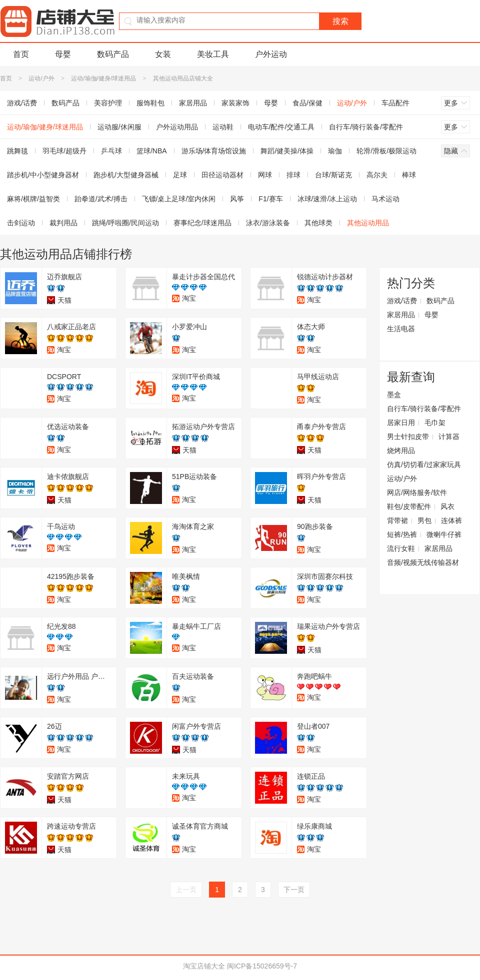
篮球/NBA (152, 151)
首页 (21, 54)
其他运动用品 (368, 223)
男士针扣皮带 (408, 437)
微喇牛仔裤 (444, 534)
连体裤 (451, 520)
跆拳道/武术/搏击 (101, 199)
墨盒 (394, 395)
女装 (163, 54)
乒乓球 (111, 151)
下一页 (294, 890)
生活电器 (401, 329)
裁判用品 (63, 223)
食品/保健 (307, 103)
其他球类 (318, 223)
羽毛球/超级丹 (64, 151)
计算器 (449, 437)
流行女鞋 (401, 548)
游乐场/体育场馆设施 (214, 151)
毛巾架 (435, 423)
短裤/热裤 (402, 534)
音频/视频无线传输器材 (423, 562)
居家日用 (401, 423)
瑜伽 (335, 151)
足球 (180, 175)
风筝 (237, 199)
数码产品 (113, 54)
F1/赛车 (270, 199)
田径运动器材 (222, 175)
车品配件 (395, 103)
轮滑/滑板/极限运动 (386, 151)
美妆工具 (213, 54)
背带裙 (397, 520)
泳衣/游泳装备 (268, 223)
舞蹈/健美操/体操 (287, 151)
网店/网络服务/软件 (417, 492)
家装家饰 (235, 103)
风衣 (447, 506)
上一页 (186, 890)
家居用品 (193, 103)
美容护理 (108, 103)
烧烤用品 (401, 451)
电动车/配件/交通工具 (281, 127)
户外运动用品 (177, 127)
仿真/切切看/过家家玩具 (424, 465)
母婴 (63, 54)
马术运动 (385, 199)
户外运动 (271, 54)
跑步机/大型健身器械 (126, 175)
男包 (424, 520)
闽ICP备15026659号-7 (262, 966)
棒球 (409, 175)
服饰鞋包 (150, 103)
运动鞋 (223, 127)
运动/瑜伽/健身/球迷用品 (103, 78)
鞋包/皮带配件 (409, 506)
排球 (293, 175)
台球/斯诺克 (333, 175)
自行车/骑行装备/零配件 (366, 127)
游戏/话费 (402, 301)
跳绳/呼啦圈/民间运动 (125, 223)
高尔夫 (377, 175)
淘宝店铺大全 (204, 966)
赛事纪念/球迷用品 (202, 223)
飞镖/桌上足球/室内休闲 (179, 199)
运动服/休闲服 (119, 127)
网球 (265, 175)
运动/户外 (41, 78)
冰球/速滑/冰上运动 (327, 199)
